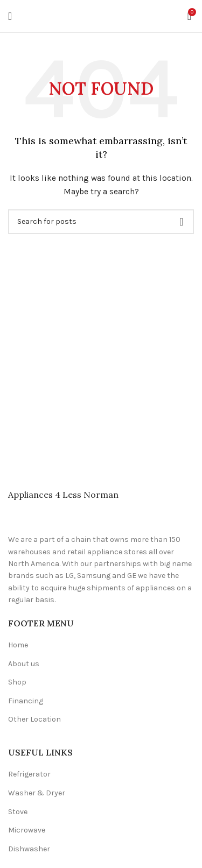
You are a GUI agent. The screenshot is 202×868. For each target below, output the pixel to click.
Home (18, 645)
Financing (26, 701)
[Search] (101, 222)
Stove (18, 812)
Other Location (34, 719)
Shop (17, 682)
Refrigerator (29, 774)
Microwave (27, 830)
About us (24, 664)
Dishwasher (29, 849)
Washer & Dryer (37, 793)
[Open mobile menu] (10, 16)
